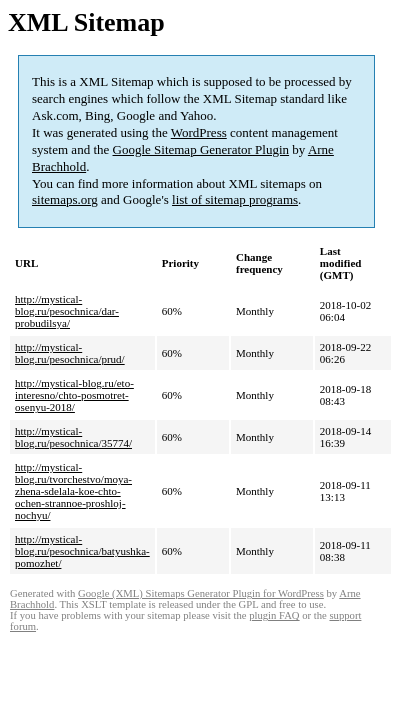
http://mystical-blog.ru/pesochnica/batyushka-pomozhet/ (82, 551)
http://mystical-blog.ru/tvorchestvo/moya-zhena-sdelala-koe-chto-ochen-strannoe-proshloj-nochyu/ (73, 491)
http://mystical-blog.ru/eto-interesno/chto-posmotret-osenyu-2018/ (74, 395)
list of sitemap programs (235, 199)
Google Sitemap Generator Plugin (201, 149)
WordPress (199, 132)
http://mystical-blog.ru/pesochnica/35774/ (73, 437)
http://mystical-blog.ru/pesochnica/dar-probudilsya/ (67, 311)
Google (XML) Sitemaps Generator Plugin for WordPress (201, 593)
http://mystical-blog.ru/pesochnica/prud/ (70, 353)
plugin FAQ (274, 615)
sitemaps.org (65, 199)
